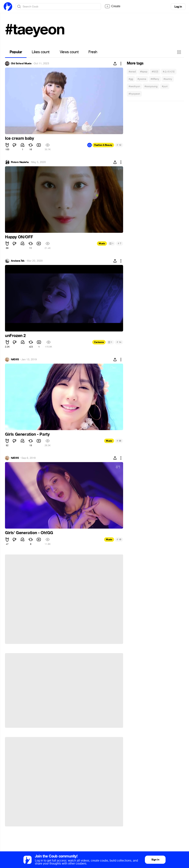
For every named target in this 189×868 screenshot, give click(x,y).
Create (112, 6)
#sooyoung (151, 86)
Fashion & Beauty (103, 145)
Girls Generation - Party (27, 434)
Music (102, 244)
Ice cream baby (19, 138)
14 (119, 342)
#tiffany (155, 79)
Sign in (155, 860)
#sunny (168, 79)
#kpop (144, 72)
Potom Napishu (20, 162)
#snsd (132, 72)
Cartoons (99, 342)
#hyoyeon (134, 94)
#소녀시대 (169, 72)
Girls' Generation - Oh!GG (29, 533)
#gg (131, 79)
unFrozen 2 (15, 336)
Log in (178, 7)
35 (119, 441)
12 (119, 145)
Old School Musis (21, 64)
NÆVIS (15, 360)
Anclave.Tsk (18, 261)
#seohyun (134, 86)
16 (119, 539)
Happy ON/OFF (19, 237)
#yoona (142, 79)
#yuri (165, 86)
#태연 (155, 72)
